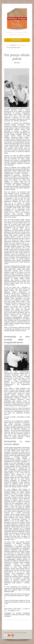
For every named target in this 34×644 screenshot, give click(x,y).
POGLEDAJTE (17, 40)
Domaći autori (21, 45)
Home (8, 45)
